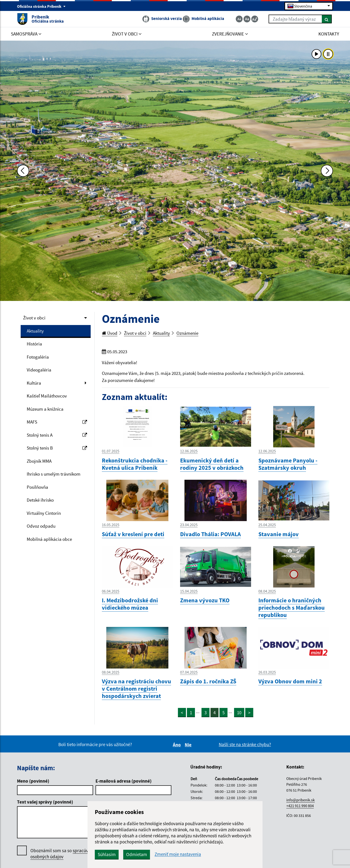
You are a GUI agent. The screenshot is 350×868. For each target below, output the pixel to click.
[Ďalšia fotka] (327, 171)
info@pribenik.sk (301, 800)
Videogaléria (39, 370)
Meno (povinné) (33, 781)
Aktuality (35, 331)
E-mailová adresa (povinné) (124, 781)
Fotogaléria (38, 357)
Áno (178, 745)
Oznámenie (187, 333)
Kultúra (34, 383)
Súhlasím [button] (107, 854)
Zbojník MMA (39, 461)
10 (239, 713)
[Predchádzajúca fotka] (23, 171)
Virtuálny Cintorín (44, 513)
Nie (189, 745)
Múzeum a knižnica (45, 409)
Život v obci (34, 318)
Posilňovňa (37, 487)
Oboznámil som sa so (64, 854)
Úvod (110, 333)
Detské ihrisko (40, 500)
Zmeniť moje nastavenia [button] (178, 854)
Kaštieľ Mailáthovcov (47, 396)
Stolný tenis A (57, 435)
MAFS (57, 422)
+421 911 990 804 (300, 806)
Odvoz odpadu (41, 526)
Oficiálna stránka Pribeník (41, 6)
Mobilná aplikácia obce (49, 539)
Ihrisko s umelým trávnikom (54, 474)
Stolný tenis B (57, 448)
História (34, 344)
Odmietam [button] (137, 854)
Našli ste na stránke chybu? (245, 744)
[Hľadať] (327, 19)
